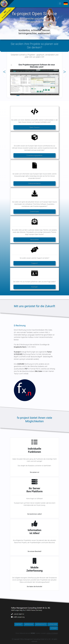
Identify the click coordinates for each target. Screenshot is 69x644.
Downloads (34, 212)
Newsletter (34, 240)
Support (34, 263)
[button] (11, 68)
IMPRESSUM (29, 624)
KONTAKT (19, 624)
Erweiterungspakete (34, 155)
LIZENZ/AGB (53, 624)
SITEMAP (54, 628)
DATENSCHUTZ (41, 624)
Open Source (34, 127)
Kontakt (34, 287)
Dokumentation (34, 183)
